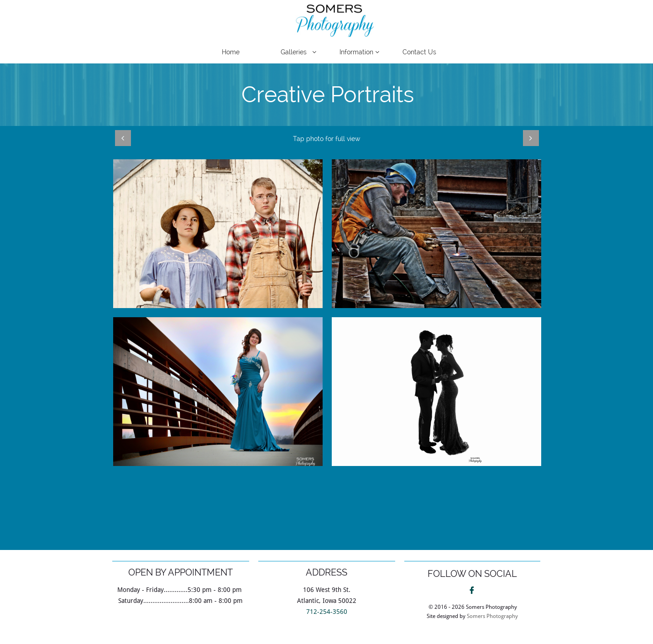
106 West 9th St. (327, 590)
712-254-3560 (327, 612)
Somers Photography (492, 616)
